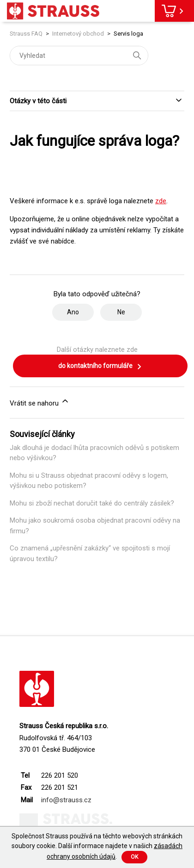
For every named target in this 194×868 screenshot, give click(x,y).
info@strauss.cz (66, 800)
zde (161, 201)
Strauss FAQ (27, 34)
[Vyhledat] (79, 56)
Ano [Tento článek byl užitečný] (73, 312)
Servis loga (128, 34)
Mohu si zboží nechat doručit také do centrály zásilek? (92, 503)
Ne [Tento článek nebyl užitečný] (121, 312)
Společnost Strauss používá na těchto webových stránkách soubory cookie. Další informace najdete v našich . (97, 846)
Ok (134, 857)
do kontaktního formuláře (100, 367)
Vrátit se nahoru (40, 402)
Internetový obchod (78, 34)
